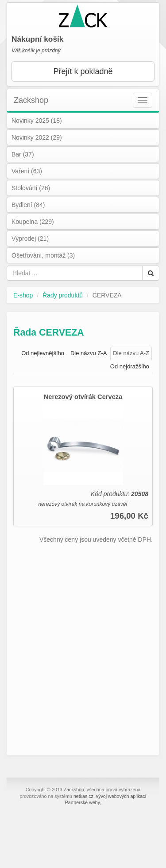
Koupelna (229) (33, 222)
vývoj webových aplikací (121, 796)
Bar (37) (23, 154)
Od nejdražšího (130, 366)
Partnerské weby (83, 802)
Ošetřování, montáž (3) (43, 255)
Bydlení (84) (28, 205)
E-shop (23, 295)
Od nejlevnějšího (43, 353)
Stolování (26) (31, 188)
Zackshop (31, 100)
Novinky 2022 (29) (37, 137)
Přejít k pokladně (83, 71)
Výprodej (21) (30, 239)
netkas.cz (83, 796)
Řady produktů (63, 295)
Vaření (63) (27, 171)
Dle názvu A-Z (131, 353)
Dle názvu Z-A (89, 353)
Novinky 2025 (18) (37, 121)
